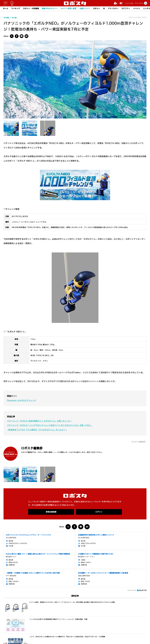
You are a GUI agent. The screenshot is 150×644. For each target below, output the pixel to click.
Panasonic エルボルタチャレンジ (23, 400)
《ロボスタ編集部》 (138, 442)
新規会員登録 (51, 512)
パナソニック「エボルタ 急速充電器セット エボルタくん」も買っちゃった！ (42, 421)
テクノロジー (114, 9)
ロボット (97, 9)
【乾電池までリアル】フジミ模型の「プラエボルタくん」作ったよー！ (39, 430)
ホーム (6, 9)
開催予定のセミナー (50, 9)
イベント (137, 9)
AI (104, 9)
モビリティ (126, 9)
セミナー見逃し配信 (69, 9)
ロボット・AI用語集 (31, 9)
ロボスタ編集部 (33, 448)
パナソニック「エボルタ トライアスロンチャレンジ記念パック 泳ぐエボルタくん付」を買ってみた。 (53, 425)
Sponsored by (132, 590)
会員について (85, 9)
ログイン (99, 512)
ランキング (16, 9)
